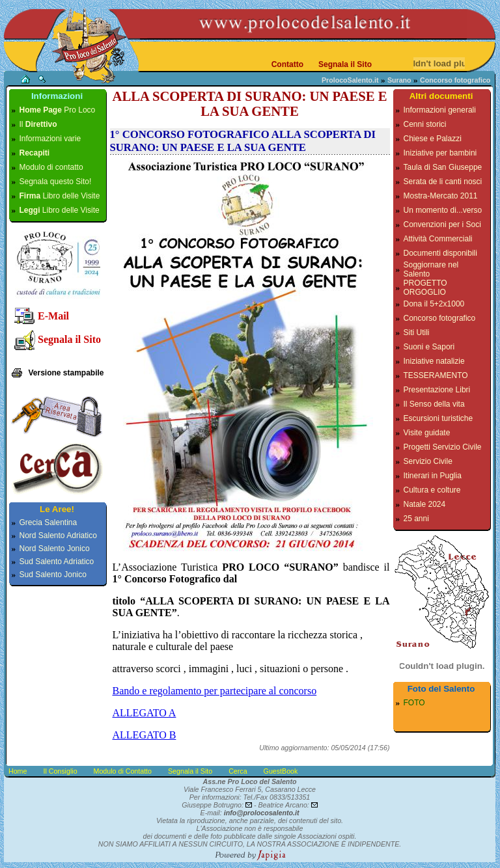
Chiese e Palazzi (433, 139)
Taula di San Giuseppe (443, 167)
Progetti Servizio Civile (443, 447)
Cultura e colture (432, 490)
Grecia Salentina (49, 522)
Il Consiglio (60, 771)
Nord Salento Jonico (55, 549)
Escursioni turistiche (438, 418)
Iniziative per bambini (440, 153)
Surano (399, 80)
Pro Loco (58, 110)
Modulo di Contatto (123, 771)
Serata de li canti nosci (443, 182)
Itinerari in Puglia (433, 476)
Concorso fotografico (440, 318)
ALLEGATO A (145, 713)
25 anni (416, 519)
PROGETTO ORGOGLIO (425, 288)
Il (38, 124)
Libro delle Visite (60, 196)
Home (18, 771)
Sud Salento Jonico (53, 575)
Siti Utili (417, 332)
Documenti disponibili (440, 253)
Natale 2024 (425, 504)
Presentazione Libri (437, 390)
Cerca (238, 771)
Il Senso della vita (434, 404)
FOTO (414, 703)
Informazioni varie (50, 139)
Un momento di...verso (443, 210)
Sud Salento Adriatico (57, 562)
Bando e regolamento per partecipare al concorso (215, 691)
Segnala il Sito (345, 64)
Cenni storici (425, 124)
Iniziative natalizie (434, 361)
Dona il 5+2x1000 (434, 304)
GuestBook (281, 771)
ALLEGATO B (145, 735)
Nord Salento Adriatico (58, 536)
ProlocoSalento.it (350, 80)
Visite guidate (427, 433)
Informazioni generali (440, 110)
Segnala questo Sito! (56, 182)
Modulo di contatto (51, 167)
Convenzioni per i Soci (442, 224)
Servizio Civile (428, 461)
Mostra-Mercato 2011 (441, 196)
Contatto (287, 64)
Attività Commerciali (438, 239)
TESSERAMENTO (436, 375)
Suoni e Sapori (429, 347)
